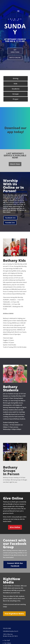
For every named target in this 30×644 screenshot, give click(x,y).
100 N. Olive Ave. (8, 634)
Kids (16, 84)
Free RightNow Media (14, 614)
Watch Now (15, 164)
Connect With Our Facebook (15, 565)
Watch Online (15, 58)
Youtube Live (10, 223)
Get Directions (15, 51)
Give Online (15, 527)
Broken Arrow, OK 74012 (10, 636)
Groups (16, 94)
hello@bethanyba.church (11, 631)
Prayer (16, 99)
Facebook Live (10, 218)
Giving (16, 78)
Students (16, 89)
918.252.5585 (7, 628)
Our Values (8, 643)
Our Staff (7, 640)
